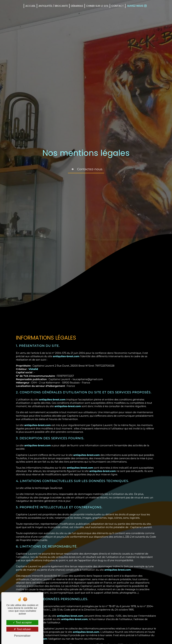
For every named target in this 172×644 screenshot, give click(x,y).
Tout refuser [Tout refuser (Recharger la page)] (22, 629)
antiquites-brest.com (66, 356)
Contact (118, 6)
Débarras (77, 6)
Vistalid (33, 369)
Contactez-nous (86, 169)
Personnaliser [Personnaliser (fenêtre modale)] (22, 636)
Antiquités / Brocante (53, 6)
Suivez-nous (137, 6)
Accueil (30, 6)
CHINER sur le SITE (97, 6)
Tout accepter (22, 622)
